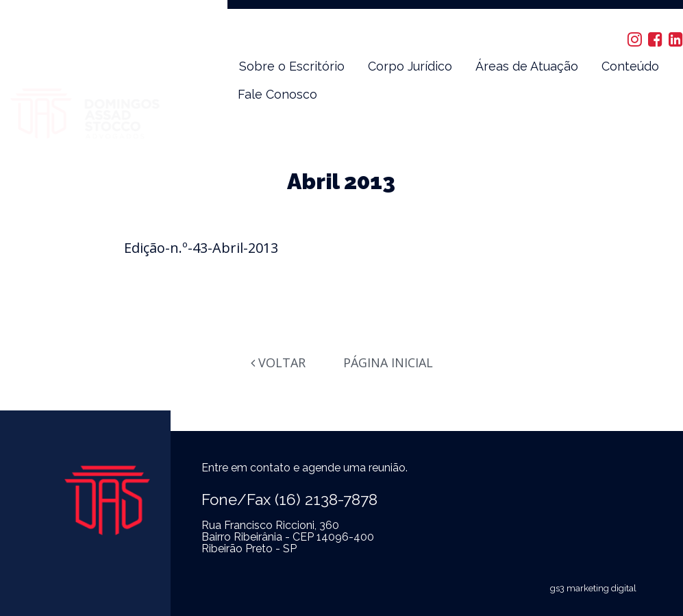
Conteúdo (630, 66)
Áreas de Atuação (527, 66)
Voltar (278, 362)
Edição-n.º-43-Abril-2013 (201, 248)
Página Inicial (388, 362)
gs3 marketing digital (593, 588)
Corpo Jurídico (410, 66)
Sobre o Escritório (292, 66)
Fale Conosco (277, 94)
